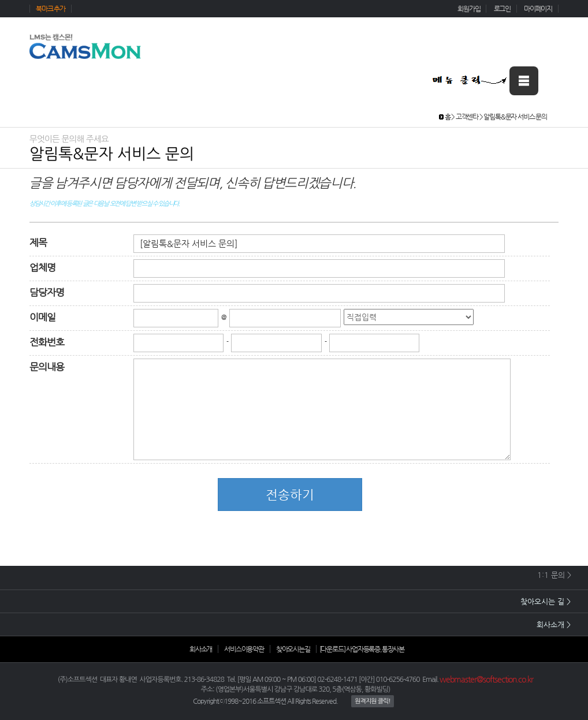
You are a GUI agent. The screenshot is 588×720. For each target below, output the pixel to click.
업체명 (42, 268)
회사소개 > (554, 624)
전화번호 (47, 342)
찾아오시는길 (293, 649)
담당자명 (47, 292)
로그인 (502, 9)
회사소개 (201, 649)
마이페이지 (538, 9)
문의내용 (47, 367)
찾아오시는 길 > (546, 601)
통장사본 (393, 649)
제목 (38, 243)
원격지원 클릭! (373, 701)
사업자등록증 (363, 649)
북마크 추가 (51, 9)
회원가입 (469, 9)
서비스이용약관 (244, 649)
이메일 (42, 317)
